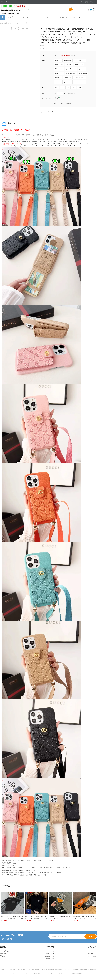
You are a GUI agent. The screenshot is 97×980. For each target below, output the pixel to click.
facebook (11, 28)
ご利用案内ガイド (49, 954)
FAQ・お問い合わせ (5, 951)
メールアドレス (92, 956)
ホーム (10, 23)
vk (23, 28)
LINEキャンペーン (49, 951)
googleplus (19, 28)
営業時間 (91, 954)
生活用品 (77, 17)
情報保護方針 (4, 954)
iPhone (46, 17)
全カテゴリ (2, 17)
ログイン (82, 2)
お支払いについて (49, 956)
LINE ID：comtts (93, 951)
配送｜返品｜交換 (49, 958)
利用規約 (2, 956)
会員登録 (91, 2)
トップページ (13, 17)
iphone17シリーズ (30, 17)
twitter (15, 28)
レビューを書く (45, 48)
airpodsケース (61, 17)
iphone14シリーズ (22, 23)
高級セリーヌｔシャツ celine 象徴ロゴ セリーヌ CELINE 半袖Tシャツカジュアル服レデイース (12, 918)
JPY (57, 56)
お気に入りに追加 (49, 112)
